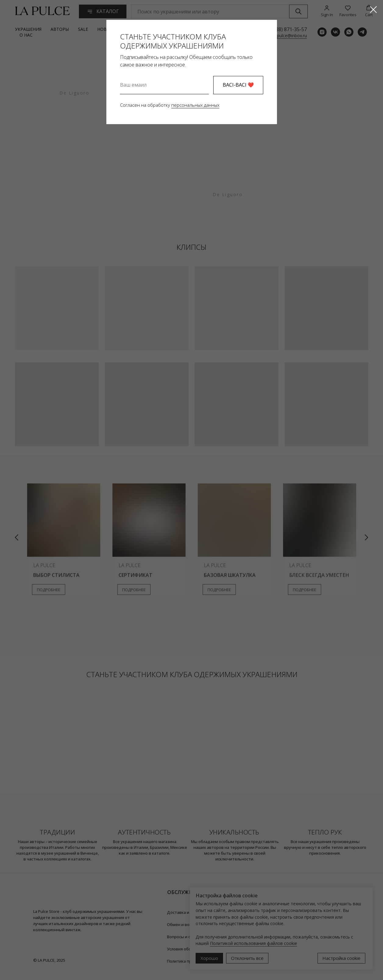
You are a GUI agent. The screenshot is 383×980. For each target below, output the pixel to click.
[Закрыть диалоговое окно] (373, 10)
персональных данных (195, 105)
